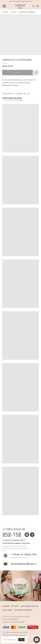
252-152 (12, 535)
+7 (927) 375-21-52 (14, 529)
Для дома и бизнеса (23, 610)
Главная (5, 12)
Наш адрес (7, 610)
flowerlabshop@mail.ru (24, 564)
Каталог (14, 12)
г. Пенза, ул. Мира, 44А (24, 554)
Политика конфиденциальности (15, 632)
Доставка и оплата (30, 606)
